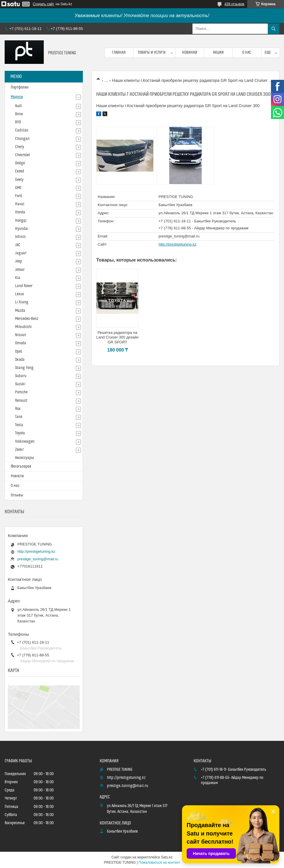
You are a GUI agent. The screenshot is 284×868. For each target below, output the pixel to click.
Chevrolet (22, 155)
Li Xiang (22, 302)
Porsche (21, 392)
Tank (19, 417)
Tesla (19, 425)
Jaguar (21, 253)
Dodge (20, 163)
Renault (21, 401)
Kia (18, 278)
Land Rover (24, 286)
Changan (22, 139)
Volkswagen (25, 442)
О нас (247, 53)
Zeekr (19, 450)
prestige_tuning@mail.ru (179, 236)
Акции (218, 53)
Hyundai (22, 229)
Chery (20, 147)
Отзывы (17, 495)
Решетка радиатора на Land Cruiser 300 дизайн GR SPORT (117, 337)
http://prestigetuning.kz (177, 244)
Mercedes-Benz (27, 319)
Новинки (190, 53)
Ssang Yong (24, 368)
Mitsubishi (23, 327)
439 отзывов (234, 4)
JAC (18, 245)
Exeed (20, 171)
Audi (19, 106)
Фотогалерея (21, 467)
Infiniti (20, 237)
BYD (18, 122)
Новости (17, 476)
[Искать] (274, 29)
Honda (20, 212)
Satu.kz (167, 857)
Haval (20, 204)
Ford (19, 196)
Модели (17, 97)
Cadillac (22, 130)
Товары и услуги (152, 53)
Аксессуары (24, 458)
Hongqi (21, 221)
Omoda (21, 343)
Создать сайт (43, 4)
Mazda (20, 311)
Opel (19, 352)
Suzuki (20, 384)
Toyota (20, 433)
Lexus (20, 294)
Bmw (19, 114)
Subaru (21, 376)
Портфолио (20, 87)
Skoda (20, 360)
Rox (18, 409)
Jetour (20, 270)
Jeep (19, 261)
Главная (119, 53)
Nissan (21, 335)
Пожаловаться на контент (159, 862)
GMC (18, 188)
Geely (19, 180)
